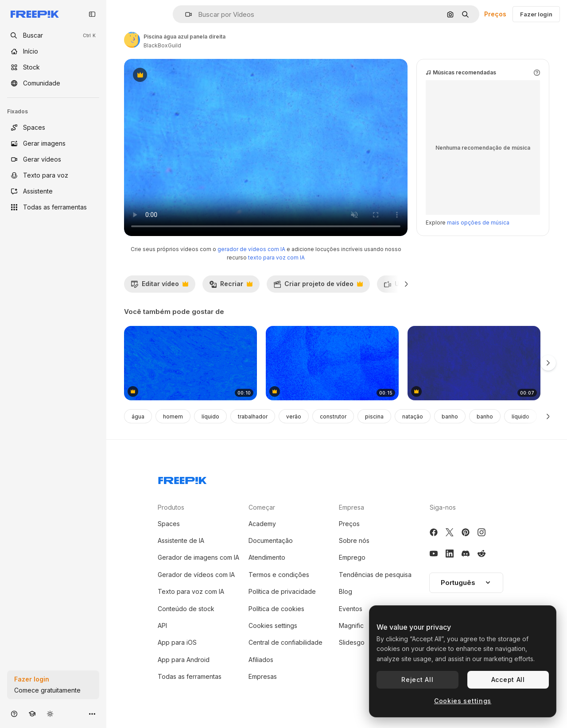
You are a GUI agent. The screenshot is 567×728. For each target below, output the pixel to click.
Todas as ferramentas (190, 676)
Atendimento (267, 557)
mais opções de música (478, 223)
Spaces (169, 524)
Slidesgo (352, 642)
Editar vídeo (159, 286)
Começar (262, 507)
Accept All (508, 680)
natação (413, 416)
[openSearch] (53, 35)
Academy (262, 524)
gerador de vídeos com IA (251, 249)
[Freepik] (35, 14)
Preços (495, 14)
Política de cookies (276, 609)
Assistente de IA (181, 540)
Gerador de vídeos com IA (196, 575)
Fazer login (536, 14)
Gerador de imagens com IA (198, 557)
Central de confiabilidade (285, 642)
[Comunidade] (53, 83)
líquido (210, 416)
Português (466, 583)
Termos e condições (279, 575)
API (162, 625)
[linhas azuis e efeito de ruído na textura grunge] (474, 363)
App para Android (184, 660)
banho (450, 416)
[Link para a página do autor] (132, 40)
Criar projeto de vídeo (318, 286)
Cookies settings (273, 625)
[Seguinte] (406, 284)
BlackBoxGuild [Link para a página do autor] (162, 45)
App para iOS (177, 642)
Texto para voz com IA (191, 591)
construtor (333, 416)
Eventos (351, 609)
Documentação (271, 540)
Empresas (263, 676)
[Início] (53, 51)
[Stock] (53, 67)
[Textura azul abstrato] (190, 363)
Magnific (351, 625)
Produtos (171, 507)
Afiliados (261, 660)
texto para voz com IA (276, 258)
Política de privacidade (282, 591)
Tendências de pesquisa (375, 575)
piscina (374, 416)
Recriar (231, 286)
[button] (185, 14)
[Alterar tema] (50, 714)
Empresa (351, 507)
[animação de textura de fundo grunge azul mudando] (332, 363)
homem (173, 416)
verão (294, 416)
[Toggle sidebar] (92, 14)
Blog (346, 591)
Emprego (352, 557)
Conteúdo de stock (186, 609)
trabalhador (253, 416)
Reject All (417, 680)
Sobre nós (354, 540)
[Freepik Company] (183, 479)
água (138, 416)
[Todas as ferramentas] (53, 207)
